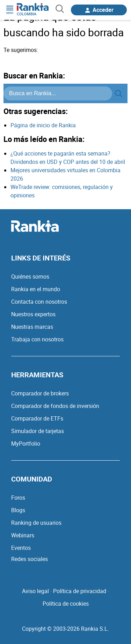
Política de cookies (66, 604)
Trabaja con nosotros (37, 339)
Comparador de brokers (40, 393)
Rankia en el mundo (36, 289)
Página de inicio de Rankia (43, 125)
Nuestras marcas (32, 327)
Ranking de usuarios (36, 523)
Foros (18, 498)
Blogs (18, 510)
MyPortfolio (26, 444)
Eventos (21, 548)
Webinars (23, 535)
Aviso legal (35, 591)
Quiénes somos (30, 276)
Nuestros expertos (33, 314)
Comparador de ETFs (37, 418)
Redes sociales (30, 559)
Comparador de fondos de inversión (55, 406)
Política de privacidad (80, 591)
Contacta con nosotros (39, 302)
